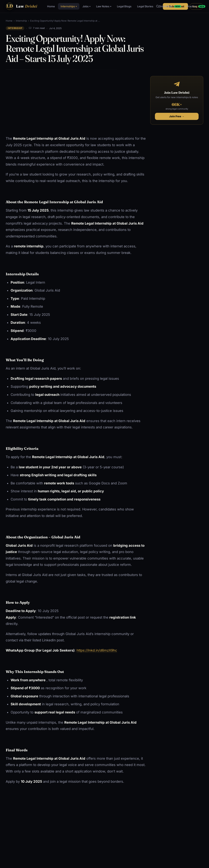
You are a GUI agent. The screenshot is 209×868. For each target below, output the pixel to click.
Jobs (86, 6)
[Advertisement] (76, 103)
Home (51, 6)
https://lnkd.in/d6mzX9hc (97, 650)
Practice (196, 6)
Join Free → (177, 116)
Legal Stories (145, 6)
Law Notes (104, 6)
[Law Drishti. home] (21, 6)
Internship (21, 21)
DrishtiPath (170, 6)
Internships (69, 6)
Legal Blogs (124, 6)
